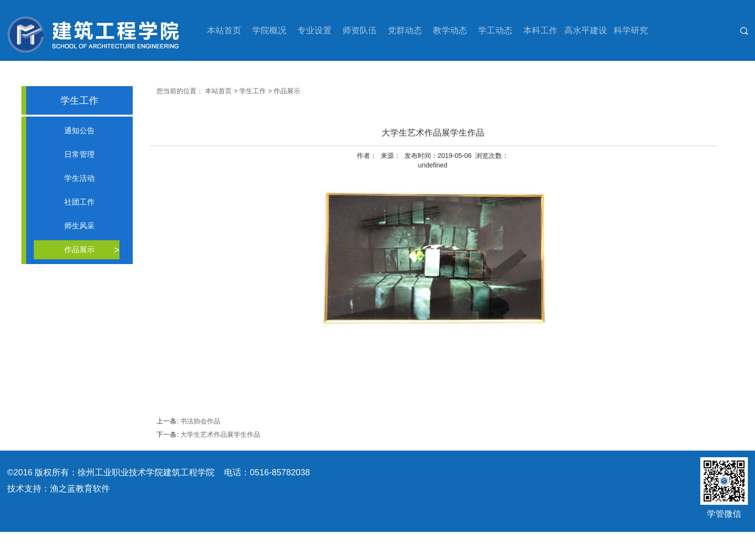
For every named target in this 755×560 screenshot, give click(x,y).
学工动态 (495, 30)
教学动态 (450, 30)
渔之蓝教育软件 (80, 489)
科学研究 (631, 30)
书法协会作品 (200, 421)
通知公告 (79, 131)
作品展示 (79, 250)
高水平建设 (586, 30)
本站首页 (224, 30)
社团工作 (79, 202)
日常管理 (79, 154)
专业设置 (314, 30)
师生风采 (79, 226)
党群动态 (405, 30)
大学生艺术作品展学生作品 (220, 434)
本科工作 (540, 30)
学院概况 (269, 30)
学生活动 (79, 178)
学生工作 (253, 91)
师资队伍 (360, 30)
